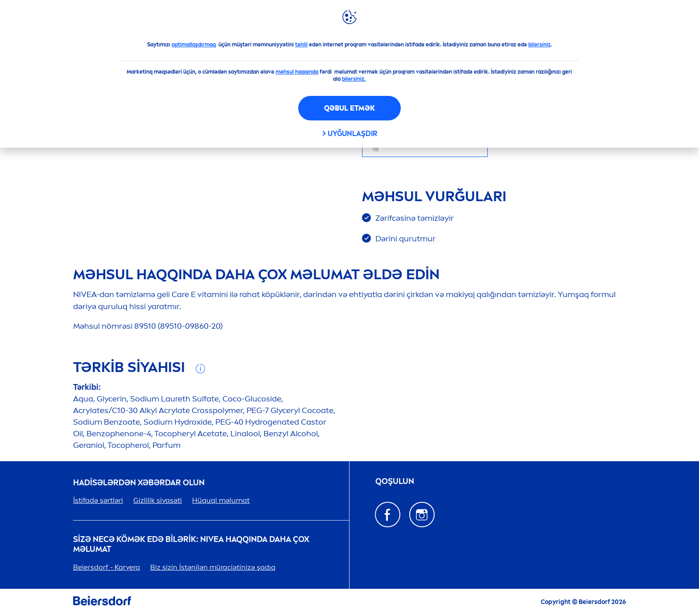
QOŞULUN (395, 482)
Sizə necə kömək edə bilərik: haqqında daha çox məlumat (191, 544)
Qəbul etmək (349, 108)
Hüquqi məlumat (221, 500)
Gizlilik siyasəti (158, 500)
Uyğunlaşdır (352, 134)
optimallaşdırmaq (194, 45)
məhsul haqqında (297, 72)
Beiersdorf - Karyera (107, 567)
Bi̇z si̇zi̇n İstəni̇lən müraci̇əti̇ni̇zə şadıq (213, 567)
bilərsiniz (539, 45)
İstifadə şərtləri (98, 500)
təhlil (301, 45)
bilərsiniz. (354, 79)
